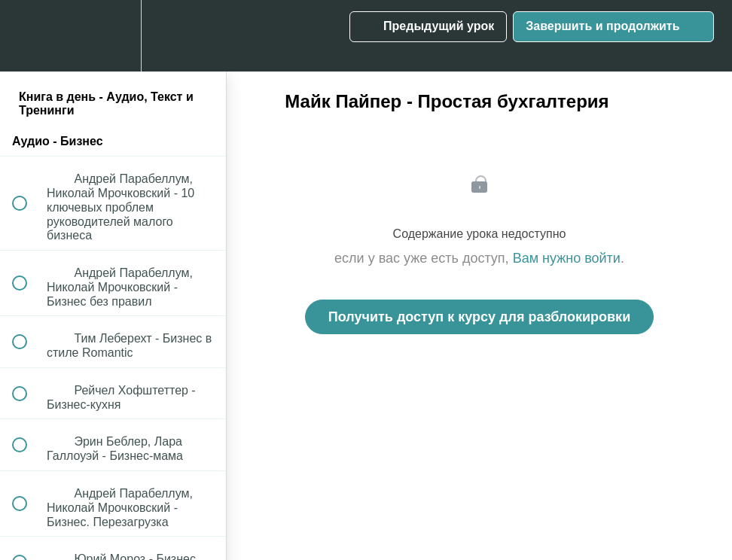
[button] (28, 36)
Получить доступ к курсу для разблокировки (479, 317)
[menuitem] (113, 36)
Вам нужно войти (567, 258)
